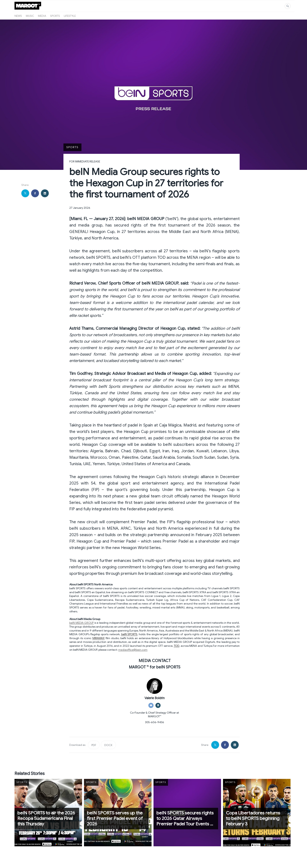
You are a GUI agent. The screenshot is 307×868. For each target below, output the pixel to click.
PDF (94, 745)
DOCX (108, 745)
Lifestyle (70, 16)
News (18, 16)
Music (30, 16)
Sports (55, 16)
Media (42, 16)
